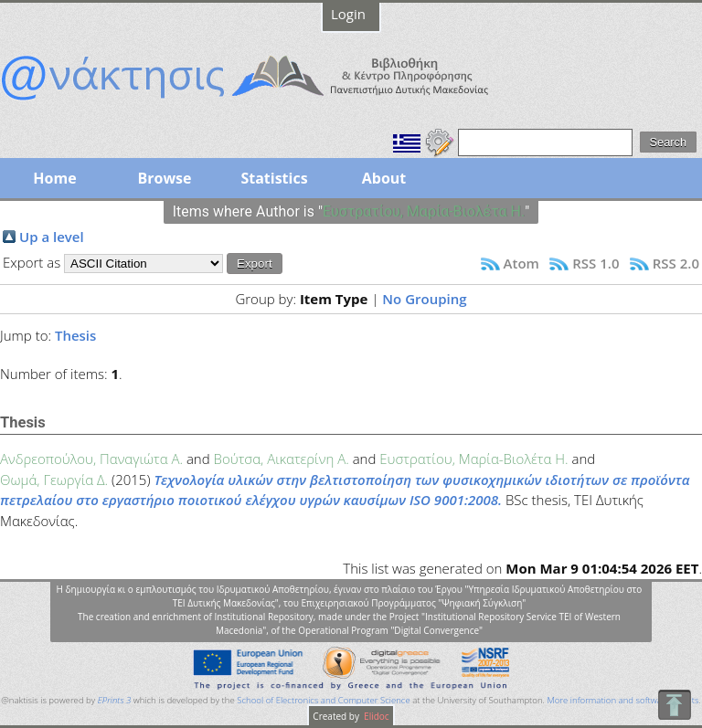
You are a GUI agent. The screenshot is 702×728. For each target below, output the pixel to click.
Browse (164, 178)
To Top (674, 705)
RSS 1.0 (596, 263)
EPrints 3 (115, 700)
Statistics (274, 178)
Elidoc (376, 716)
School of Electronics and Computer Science (323, 700)
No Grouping (424, 299)
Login (348, 14)
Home (54, 178)
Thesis (75, 335)
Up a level (52, 237)
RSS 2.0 (676, 263)
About (384, 178)
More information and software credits (622, 700)
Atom (521, 263)
